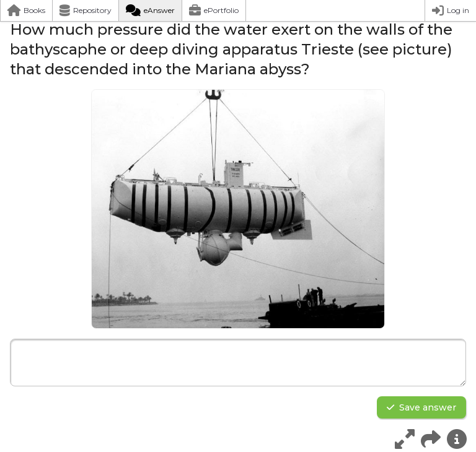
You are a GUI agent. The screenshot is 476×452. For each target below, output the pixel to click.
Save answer (421, 407)
